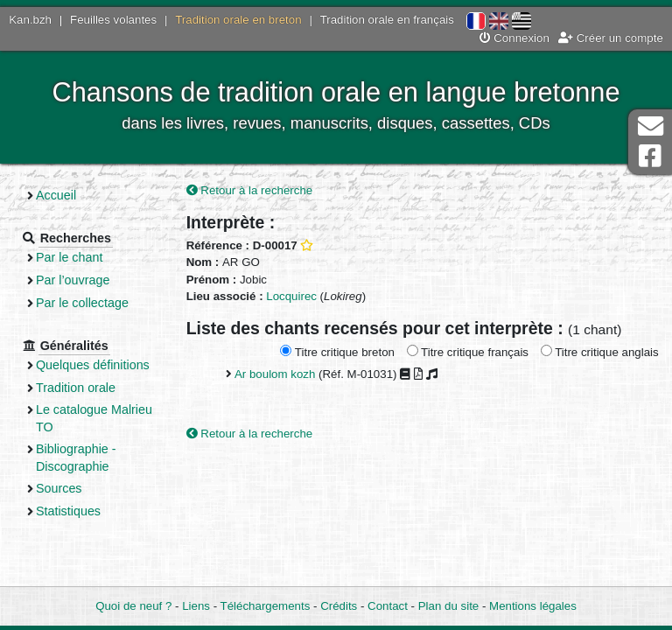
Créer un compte (611, 38)
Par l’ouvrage (73, 280)
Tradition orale (76, 388)
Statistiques (68, 511)
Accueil (56, 195)
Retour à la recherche (250, 190)
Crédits (339, 606)
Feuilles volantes (113, 20)
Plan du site (448, 606)
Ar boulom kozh (275, 374)
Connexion (514, 38)
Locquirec (291, 296)
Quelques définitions (93, 365)
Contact (388, 606)
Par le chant (69, 257)
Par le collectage (82, 303)
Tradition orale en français (387, 20)
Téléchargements (266, 606)
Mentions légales (533, 606)
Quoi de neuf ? (133, 606)
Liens (196, 606)
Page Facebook (650, 156)
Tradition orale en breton (238, 20)
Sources (59, 488)
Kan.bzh (30, 20)
